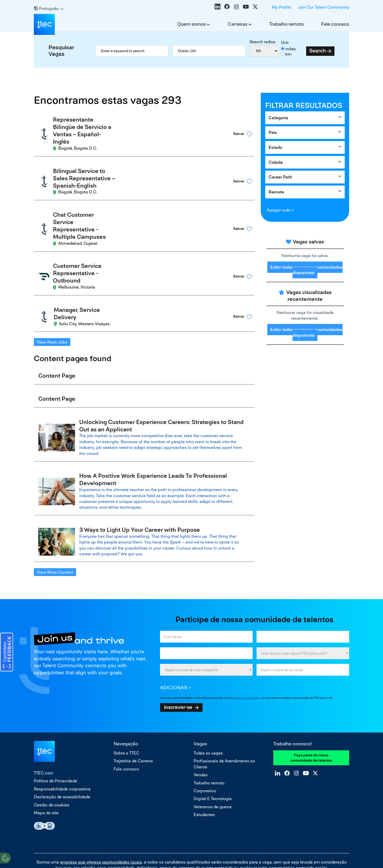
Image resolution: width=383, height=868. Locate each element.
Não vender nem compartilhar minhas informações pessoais (191, 841)
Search (318, 51)
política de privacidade (246, 651)
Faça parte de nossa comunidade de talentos (311, 711)
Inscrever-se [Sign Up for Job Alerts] (178, 660)
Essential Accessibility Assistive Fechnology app (44, 779)
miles (291, 49)
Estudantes (204, 768)
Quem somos (191, 24)
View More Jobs (52, 292)
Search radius (262, 42)
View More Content (55, 525)
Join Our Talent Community (323, 7)
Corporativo (205, 744)
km (288, 54)
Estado (275, 147)
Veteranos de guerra (213, 760)
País (273, 132)
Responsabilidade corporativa (62, 742)
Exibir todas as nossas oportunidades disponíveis (306, 270)
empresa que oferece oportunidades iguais (101, 815)
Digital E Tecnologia (213, 752)
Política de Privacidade (55, 734)
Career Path (280, 177)
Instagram (236, 7)
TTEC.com (44, 726)
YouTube (246, 7)
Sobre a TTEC (126, 706)
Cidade (276, 162)
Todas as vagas (208, 706)
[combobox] (209, 51)
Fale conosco (335, 24)
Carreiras (238, 24)
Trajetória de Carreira (133, 714)
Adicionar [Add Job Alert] (174, 641)
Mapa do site (46, 766)
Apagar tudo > (280, 210)
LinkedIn (217, 7)
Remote (276, 192)
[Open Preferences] (6, 857)
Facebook (227, 7)
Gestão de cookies (52, 758)
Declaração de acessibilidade (62, 750)
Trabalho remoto (287, 24)
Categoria (278, 118)
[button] (235, 127)
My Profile (282, 7)
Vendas (201, 728)
